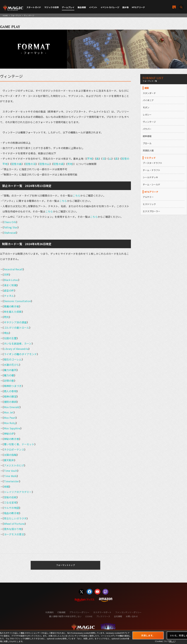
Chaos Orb (10, 222)
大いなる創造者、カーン (18, 343)
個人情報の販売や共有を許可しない (65, 616)
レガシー (147, 115)
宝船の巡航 (10, 497)
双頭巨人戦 (148, 150)
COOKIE (89, 616)
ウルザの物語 (12, 508)
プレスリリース (103, 616)
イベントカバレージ (110, 7)
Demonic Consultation (17, 301)
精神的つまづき (13, 386)
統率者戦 (147, 136)
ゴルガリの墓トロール (17, 328)
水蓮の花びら (12, 365)
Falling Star (11, 227)
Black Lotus (11, 280)
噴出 (6, 333)
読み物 (125, 7)
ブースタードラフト (152, 163)
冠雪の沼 (30, 164)
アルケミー (148, 197)
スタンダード (149, 93)
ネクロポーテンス (14, 449)
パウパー (147, 129)
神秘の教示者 (12, 439)
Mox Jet (9, 412)
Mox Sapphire (12, 428)
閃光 (6, 317)
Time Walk (10, 476)
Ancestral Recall (13, 269)
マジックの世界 (52, 7)
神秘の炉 (9, 434)
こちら (76, 195)
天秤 (6, 275)
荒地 (70, 164)
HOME (5, 15)
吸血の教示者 (12, 513)
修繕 (6, 487)
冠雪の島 (16, 164)
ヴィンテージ (149, 122)
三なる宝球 (10, 502)
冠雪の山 (44, 164)
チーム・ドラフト (151, 170)
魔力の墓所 (10, 370)
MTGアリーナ (138, 7)
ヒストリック (149, 204)
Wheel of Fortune (14, 524)
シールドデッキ (150, 177)
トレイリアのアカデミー (18, 492)
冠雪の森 (58, 164)
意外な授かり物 (13, 529)
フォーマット (16, 15)
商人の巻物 (10, 391)
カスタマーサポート (102, 612)
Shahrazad (10, 233)
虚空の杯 (9, 290)
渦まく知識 (10, 285)
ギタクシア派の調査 (15, 322)
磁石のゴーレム (13, 359)
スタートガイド (34, 7)
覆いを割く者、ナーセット (19, 444)
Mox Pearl (10, 418)
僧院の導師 (10, 402)
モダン (146, 107)
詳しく (172, 641)
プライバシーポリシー (79, 612)
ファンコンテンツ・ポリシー (128, 612)
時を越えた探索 (13, 312)
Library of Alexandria (16, 349)
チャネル (9, 296)
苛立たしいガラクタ (15, 518)
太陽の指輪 (10, 455)
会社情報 (118, 616)
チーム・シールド (151, 184)
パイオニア (148, 100)
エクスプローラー (151, 211)
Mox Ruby (10, 423)
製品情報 (82, 7)
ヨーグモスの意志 (14, 534)
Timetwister (11, 481)
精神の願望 (10, 396)
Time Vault (11, 471)
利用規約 (50, 612)
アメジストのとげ (14, 465)
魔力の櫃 (9, 375)
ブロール (147, 143)
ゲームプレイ (68, 7)
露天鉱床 (9, 460)
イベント (93, 7)
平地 (90, 159)
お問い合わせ (132, 616)
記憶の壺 (9, 381)
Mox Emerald (12, 407)
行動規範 (61, 612)
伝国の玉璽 (10, 338)
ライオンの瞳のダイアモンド (20, 354)
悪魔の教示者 (12, 306)
